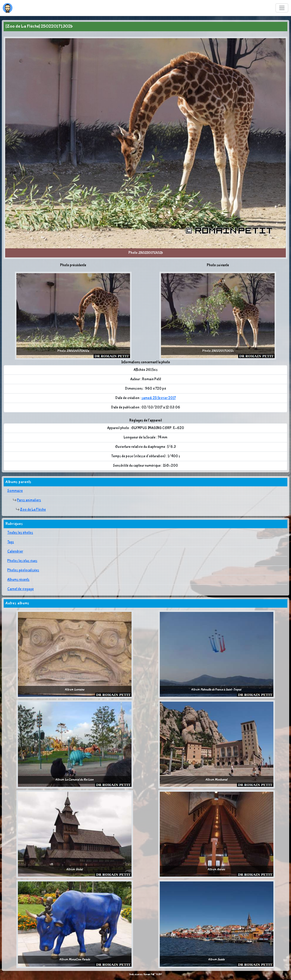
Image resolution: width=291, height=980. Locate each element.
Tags (11, 542)
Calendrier (15, 552)
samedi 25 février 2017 (159, 398)
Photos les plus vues (22, 561)
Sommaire (15, 491)
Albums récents (18, 580)
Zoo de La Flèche (33, 510)
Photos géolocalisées (23, 570)
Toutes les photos (20, 533)
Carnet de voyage (21, 589)
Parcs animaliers (29, 500)
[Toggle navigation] (282, 8)
